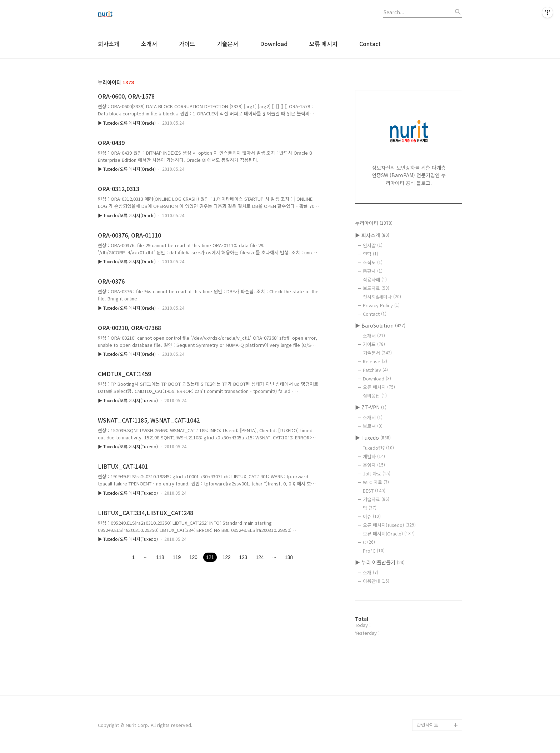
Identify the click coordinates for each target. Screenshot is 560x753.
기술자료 (376, 499)
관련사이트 (427, 725)
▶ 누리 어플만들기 (380, 562)
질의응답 (375, 396)
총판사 (373, 271)
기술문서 (227, 44)
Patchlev (375, 370)
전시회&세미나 (382, 297)
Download (274, 44)
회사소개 (109, 44)
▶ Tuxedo (373, 438)
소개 (371, 572)
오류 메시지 (323, 44)
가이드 (187, 44)
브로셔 (373, 426)
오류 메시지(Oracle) (389, 533)
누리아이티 (374, 223)
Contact (370, 44)
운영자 (374, 465)
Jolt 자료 (377, 473)
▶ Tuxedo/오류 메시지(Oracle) (127, 123)
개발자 (374, 456)
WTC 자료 (376, 482)
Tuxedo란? (378, 448)
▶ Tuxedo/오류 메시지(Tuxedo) (128, 400)
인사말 (373, 245)
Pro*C (374, 551)
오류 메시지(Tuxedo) (389, 525)
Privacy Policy (381, 305)
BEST (374, 491)
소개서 (149, 44)
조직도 (373, 262)
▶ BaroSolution (380, 325)
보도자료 (376, 288)
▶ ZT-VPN (371, 407)
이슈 (372, 516)
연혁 (371, 254)
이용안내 (376, 581)
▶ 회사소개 (372, 235)
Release (375, 361)
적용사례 (375, 280)
